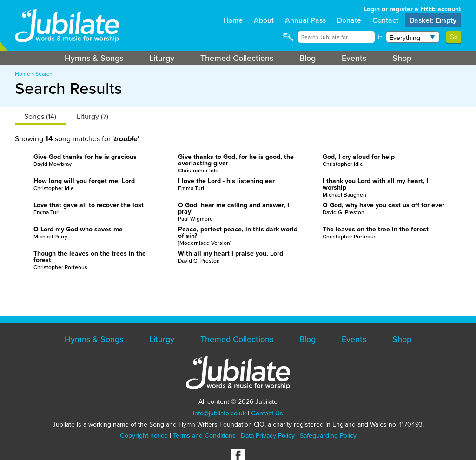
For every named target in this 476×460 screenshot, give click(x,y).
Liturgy (162, 58)
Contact (385, 20)
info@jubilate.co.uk (219, 413)
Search (44, 74)
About (264, 20)
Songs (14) (40, 116)
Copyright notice (144, 436)
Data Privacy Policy (268, 436)
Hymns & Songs (94, 58)
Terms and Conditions (204, 436)
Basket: (433, 20)
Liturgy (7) (93, 116)
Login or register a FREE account (412, 9)
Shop (402, 58)
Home (233, 20)
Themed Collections (237, 58)
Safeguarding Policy (328, 436)
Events (354, 58)
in (380, 37)
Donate (349, 20)
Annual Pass (305, 20)
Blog (307, 58)
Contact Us (267, 413)
